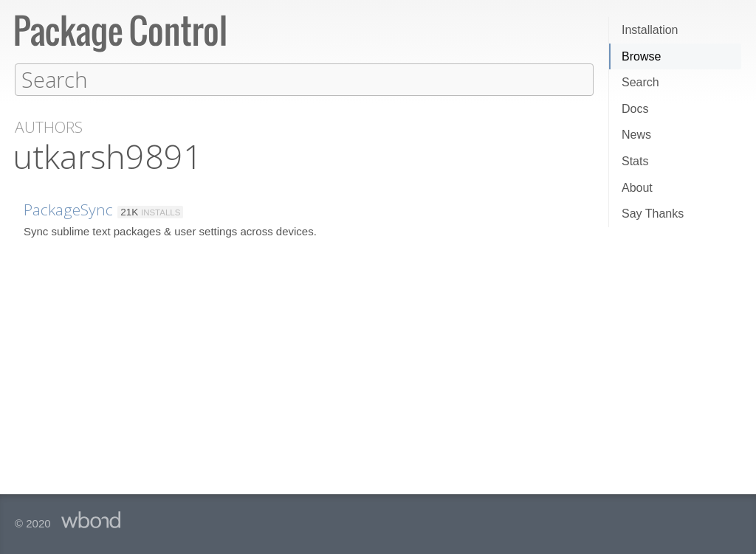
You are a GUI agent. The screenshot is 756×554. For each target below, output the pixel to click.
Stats (635, 161)
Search (640, 82)
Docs (635, 109)
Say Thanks (653, 214)
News (636, 135)
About (637, 188)
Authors (49, 127)
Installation (650, 30)
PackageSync (68, 209)
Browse (641, 56)
